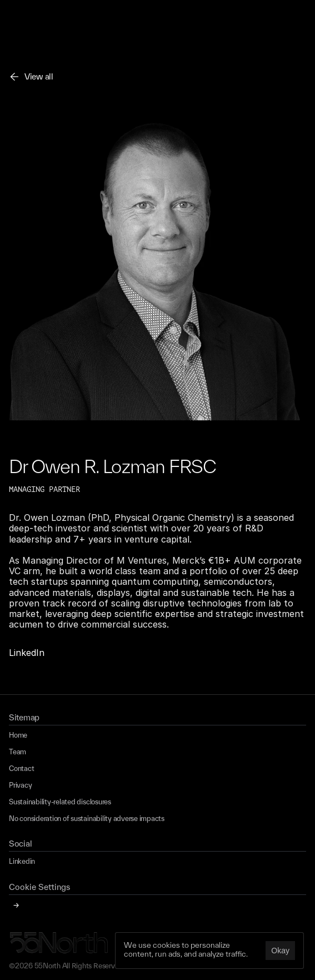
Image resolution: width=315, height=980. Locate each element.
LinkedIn (27, 653)
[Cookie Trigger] (39, 887)
